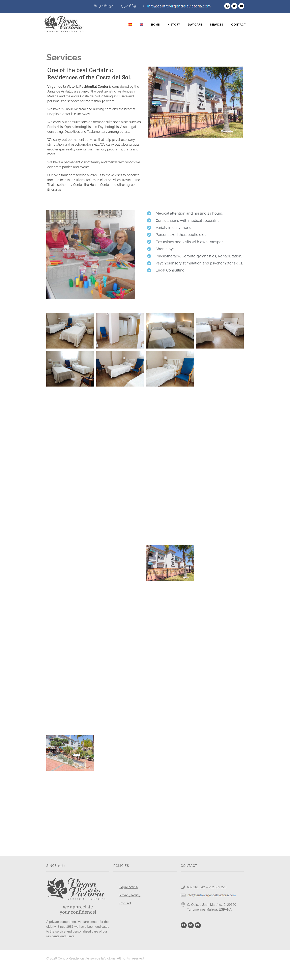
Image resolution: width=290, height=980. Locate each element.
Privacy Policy (130, 908)
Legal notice (128, 900)
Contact (125, 916)
